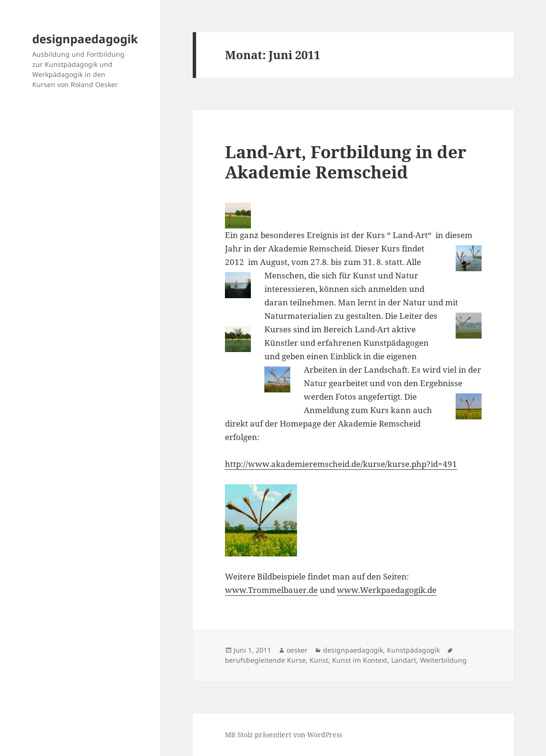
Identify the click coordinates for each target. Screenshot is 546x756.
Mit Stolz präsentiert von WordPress (284, 735)
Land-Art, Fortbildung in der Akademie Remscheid (346, 162)
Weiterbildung (443, 660)
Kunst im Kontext (360, 660)
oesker (297, 650)
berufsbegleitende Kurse (265, 660)
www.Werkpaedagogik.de (387, 590)
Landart (404, 660)
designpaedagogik (85, 39)
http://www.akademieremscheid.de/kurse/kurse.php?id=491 (341, 464)
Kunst (319, 660)
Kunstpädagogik (413, 650)
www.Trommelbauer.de (271, 590)
